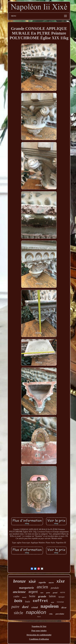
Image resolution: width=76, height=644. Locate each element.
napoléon (36, 612)
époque (61, 597)
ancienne (19, 592)
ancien (42, 587)
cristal (34, 607)
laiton (52, 596)
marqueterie (26, 588)
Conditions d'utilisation (39, 639)
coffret (41, 601)
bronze (19, 581)
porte (48, 593)
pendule (55, 588)
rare (42, 593)
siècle (18, 613)
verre (63, 592)
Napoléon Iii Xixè (39, 626)
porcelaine (60, 614)
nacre (51, 582)
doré (25, 607)
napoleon (50, 606)
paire (15, 607)
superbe (42, 582)
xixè (32, 581)
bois (18, 601)
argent (33, 592)
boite (32, 596)
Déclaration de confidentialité (39, 635)
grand (55, 593)
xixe (61, 581)
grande (42, 596)
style (52, 602)
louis (28, 602)
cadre (16, 596)
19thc (51, 614)
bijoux (39, 617)
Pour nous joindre (39, 631)
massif (24, 597)
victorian (60, 602)
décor (64, 608)
